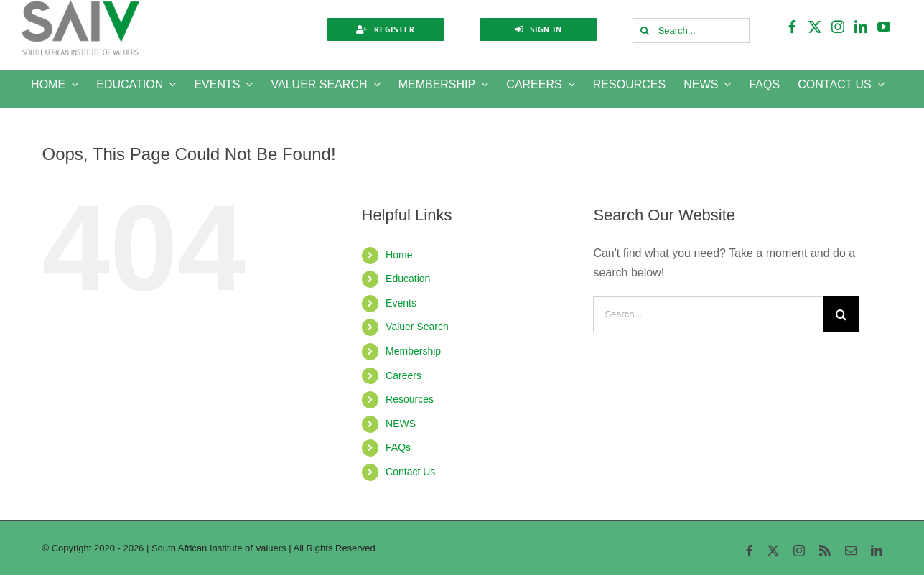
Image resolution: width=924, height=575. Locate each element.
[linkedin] (862, 27)
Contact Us (410, 472)
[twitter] (816, 27)
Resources (410, 399)
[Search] (645, 31)
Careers (403, 375)
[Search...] (691, 31)
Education (408, 279)
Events (401, 303)
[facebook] (793, 27)
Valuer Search (417, 327)
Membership (413, 351)
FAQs (398, 447)
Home (399, 255)
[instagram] (839, 27)
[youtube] (885, 27)
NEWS (401, 424)
